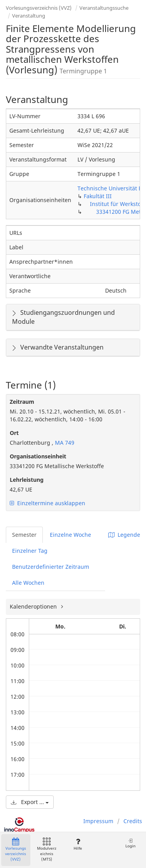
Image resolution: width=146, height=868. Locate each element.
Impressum (98, 821)
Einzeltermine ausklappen (47, 503)
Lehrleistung (27, 480)
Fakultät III (98, 196)
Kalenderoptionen (34, 606)
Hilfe (78, 844)
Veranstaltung (29, 16)
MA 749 (64, 443)
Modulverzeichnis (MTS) (47, 850)
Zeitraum (22, 402)
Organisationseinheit (38, 456)
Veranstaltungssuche (104, 8)
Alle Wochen (28, 583)
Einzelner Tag (30, 551)
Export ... (30, 802)
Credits (133, 821)
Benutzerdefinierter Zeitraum (51, 567)
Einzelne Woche (70, 535)
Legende (124, 535)
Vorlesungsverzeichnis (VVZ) (39, 8)
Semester (24, 535)
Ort (14, 433)
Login (130, 843)
